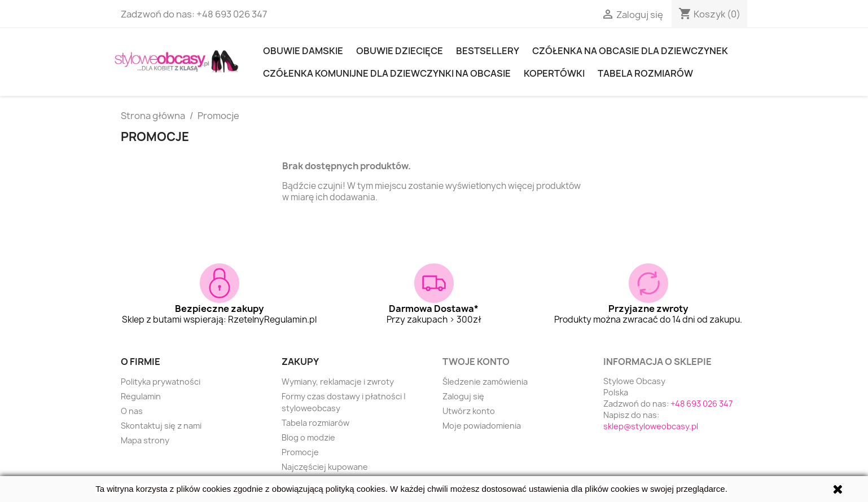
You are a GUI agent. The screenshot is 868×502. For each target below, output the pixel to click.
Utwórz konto (469, 411)
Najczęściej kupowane (325, 467)
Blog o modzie (308, 437)
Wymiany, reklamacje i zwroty (338, 382)
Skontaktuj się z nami (161, 426)
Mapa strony (145, 440)
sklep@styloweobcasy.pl (651, 426)
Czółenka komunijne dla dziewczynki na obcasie (387, 73)
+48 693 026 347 (232, 14)
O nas (132, 411)
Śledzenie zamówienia (485, 382)
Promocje (300, 452)
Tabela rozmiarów (645, 73)
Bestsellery (488, 51)
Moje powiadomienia (482, 426)
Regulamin (141, 396)
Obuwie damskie (303, 51)
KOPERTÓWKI (554, 73)
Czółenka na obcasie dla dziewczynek (630, 51)
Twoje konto (476, 362)
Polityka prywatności (161, 382)
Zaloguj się (463, 396)
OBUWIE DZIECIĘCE (400, 51)
